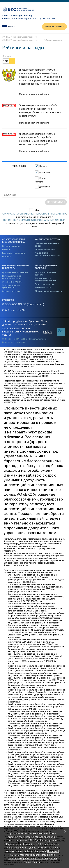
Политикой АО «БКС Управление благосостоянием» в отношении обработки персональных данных (33, 855)
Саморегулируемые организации (11, 287)
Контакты (7, 257)
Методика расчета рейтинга (34, 94)
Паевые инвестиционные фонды (47, 245)
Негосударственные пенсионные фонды (12, 277)
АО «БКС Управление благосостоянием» (20, 37)
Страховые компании (12, 282)
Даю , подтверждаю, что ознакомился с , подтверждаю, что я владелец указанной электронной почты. (35, 218)
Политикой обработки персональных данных (34, 220)
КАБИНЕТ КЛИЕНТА (54, 27)
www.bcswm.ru (53, 393)
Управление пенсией (45, 250)
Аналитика (45, 172)
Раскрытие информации (14, 253)
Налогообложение (43, 288)
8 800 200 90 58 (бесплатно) (17, 15)
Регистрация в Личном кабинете (45, 274)
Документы (45, 187)
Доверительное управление (15, 273)
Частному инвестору (47, 239)
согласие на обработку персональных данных (34, 214)
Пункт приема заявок (45, 284)
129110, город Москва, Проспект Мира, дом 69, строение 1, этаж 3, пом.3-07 (25, 323)
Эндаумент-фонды (11, 291)
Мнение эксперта (41, 180)
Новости (43, 166)
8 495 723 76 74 (13, 310)
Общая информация (11, 246)
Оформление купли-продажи (48, 291)
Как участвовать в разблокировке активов (45, 280)
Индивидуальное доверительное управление (47, 254)
